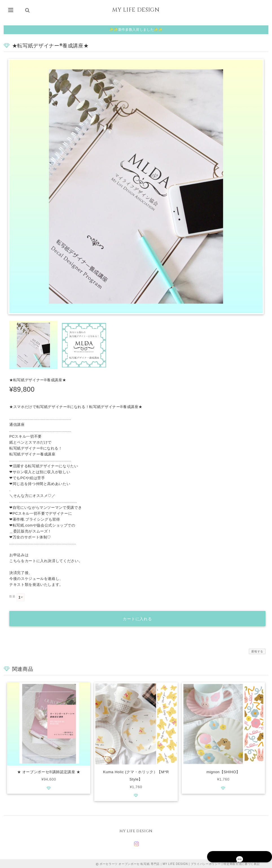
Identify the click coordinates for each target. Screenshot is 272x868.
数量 (12, 596)
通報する (257, 650)
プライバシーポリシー (206, 863)
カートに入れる (137, 617)
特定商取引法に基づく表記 (242, 863)
